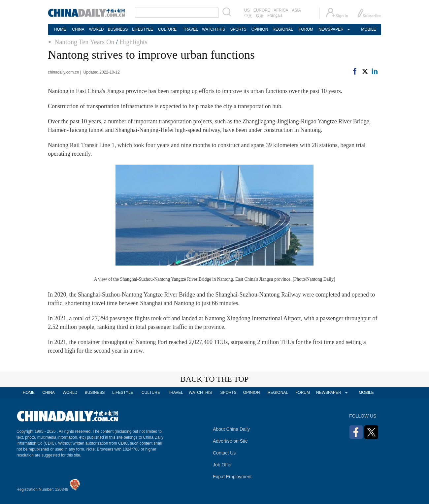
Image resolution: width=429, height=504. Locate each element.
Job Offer (222, 465)
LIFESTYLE (142, 29)
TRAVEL (190, 29)
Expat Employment (232, 477)
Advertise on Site (230, 441)
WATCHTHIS (214, 29)
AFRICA (281, 10)
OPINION (260, 29)
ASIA (296, 10)
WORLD (97, 29)
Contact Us (224, 453)
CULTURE (167, 29)
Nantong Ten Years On (84, 42)
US (247, 10)
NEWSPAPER (331, 29)
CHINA (78, 29)
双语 (260, 16)
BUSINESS (118, 29)
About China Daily (231, 429)
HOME (60, 29)
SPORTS (238, 29)
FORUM (306, 29)
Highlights (133, 42)
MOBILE (368, 29)
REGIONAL (283, 29)
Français (275, 16)
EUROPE (262, 10)
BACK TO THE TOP (215, 379)
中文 (248, 16)
